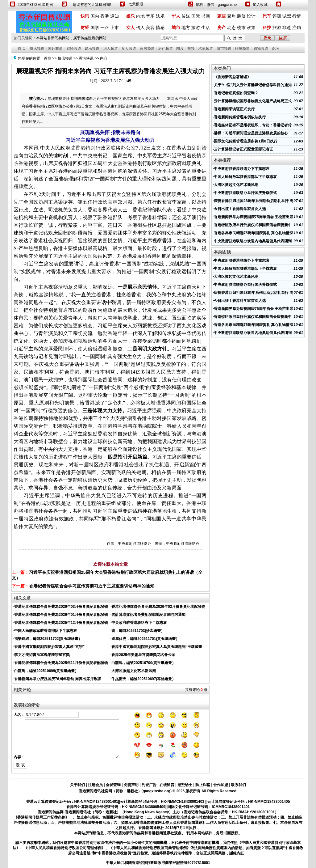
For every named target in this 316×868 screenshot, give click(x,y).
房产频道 (165, 49)
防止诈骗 (203, 785)
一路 (105, 28)
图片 (180, 49)
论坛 (275, 49)
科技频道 (242, 49)
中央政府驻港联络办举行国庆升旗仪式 (245, 193)
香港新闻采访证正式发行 (234, 109)
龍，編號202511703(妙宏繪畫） (138, 631)
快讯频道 (37, 49)
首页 (48, 58)
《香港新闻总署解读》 (232, 77)
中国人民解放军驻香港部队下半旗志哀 (46, 631)
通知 (114, 16)
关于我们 (77, 785)
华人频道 (110, 49)
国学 (95, 28)
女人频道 (129, 49)
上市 (114, 28)
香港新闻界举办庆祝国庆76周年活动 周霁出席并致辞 (58, 679)
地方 (186, 28)
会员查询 (113, 785)
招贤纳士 (185, 785)
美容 (150, 28)
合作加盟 (221, 785)
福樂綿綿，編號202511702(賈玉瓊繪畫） (48, 639)
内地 (140, 16)
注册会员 (95, 785)
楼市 (241, 28)
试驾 (287, 16)
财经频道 (74, 49)
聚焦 (231, 16)
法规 (160, 16)
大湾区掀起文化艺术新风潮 (134, 671)
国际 (196, 16)
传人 (140, 28)
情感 (160, 28)
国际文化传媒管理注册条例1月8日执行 (245, 141)
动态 (231, 28)
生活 (206, 28)
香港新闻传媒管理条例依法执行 (240, 117)
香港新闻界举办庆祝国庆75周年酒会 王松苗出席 (254, 217)
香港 (105, 16)
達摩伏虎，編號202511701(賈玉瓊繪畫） (145, 639)
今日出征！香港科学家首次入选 (240, 209)
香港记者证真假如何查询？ (236, 93)
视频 (191, 49)
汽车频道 (206, 49)
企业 (23, 434)
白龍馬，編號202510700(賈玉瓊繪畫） (143, 663)
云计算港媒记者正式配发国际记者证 (243, 149)
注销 (297, 28)
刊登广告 (149, 785)
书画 (206, 16)
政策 (251, 28)
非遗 (287, 28)
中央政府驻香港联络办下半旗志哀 (139, 623)
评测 (277, 16)
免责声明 (131, 785)
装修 (241, 16)
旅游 (196, 28)
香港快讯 (86, 58)
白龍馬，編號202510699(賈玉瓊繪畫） (46, 671)
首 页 (22, 49)
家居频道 (147, 49)
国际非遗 (55, 49)
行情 (297, 16)
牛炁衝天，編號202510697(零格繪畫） (143, 679)
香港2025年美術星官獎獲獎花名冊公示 (143, 655)
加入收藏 (260, 5)
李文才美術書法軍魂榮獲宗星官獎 (42, 655)
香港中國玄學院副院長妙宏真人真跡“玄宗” (49, 647)
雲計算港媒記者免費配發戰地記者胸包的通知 (148, 615)
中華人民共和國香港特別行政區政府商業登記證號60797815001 (158, 863)
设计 (251, 16)
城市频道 (224, 49)
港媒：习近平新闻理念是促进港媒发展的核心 (251, 133)
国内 (95, 16)
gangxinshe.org (157, 791)
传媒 (186, 16)
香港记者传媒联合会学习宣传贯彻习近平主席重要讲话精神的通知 (92, 586)
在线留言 (167, 785)
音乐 (150, 16)
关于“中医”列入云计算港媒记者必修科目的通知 (253, 85)
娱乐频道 (92, 49)
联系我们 (239, 785)
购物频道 (261, 49)
